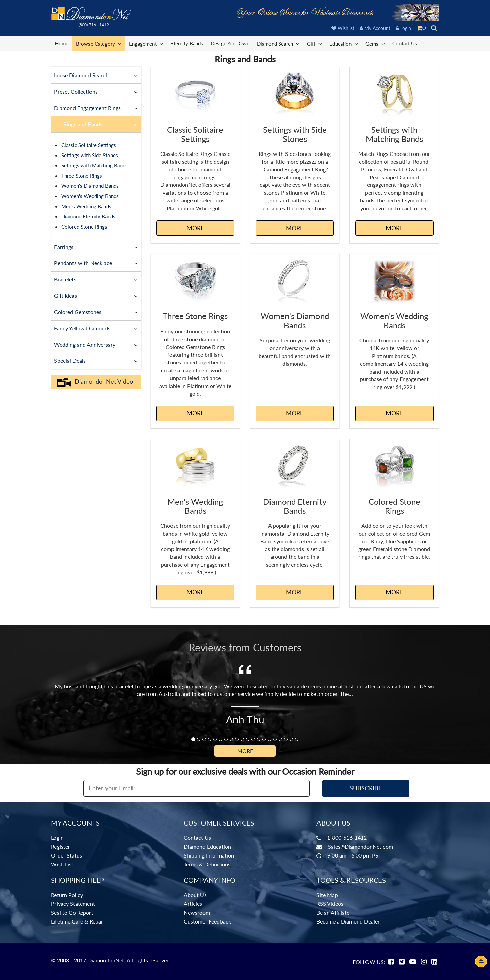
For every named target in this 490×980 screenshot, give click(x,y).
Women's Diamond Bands (90, 186)
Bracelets (96, 279)
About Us (195, 895)
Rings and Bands (100, 124)
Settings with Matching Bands (94, 165)
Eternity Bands (187, 43)
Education (344, 43)
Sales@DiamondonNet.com (361, 846)
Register (61, 846)
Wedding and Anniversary (96, 344)
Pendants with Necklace (96, 263)
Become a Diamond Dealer (348, 921)
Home (62, 43)
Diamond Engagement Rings (96, 108)
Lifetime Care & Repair (78, 921)
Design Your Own (230, 43)
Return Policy (67, 895)
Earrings (96, 247)
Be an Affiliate (333, 912)
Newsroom (197, 912)
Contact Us (405, 43)
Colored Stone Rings (84, 227)
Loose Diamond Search (96, 75)
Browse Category (99, 43)
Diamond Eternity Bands (88, 216)
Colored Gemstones (96, 312)
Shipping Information (209, 855)
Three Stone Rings (82, 176)
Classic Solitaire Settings (89, 145)
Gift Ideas (96, 295)
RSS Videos (330, 904)
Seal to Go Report (72, 912)
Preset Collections (96, 91)
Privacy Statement (73, 904)
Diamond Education (207, 846)
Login (403, 28)
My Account (375, 28)
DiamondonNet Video (95, 382)
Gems (375, 43)
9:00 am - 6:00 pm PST (354, 855)
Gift (314, 43)
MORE (195, 228)
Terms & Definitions (207, 864)
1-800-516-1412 (347, 838)
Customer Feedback (207, 921)
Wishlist (343, 28)
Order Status (67, 855)
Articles (193, 904)
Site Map (327, 895)
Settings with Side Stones (90, 155)
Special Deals (96, 360)
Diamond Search (278, 43)
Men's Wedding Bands (86, 206)
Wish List (62, 864)
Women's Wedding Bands (90, 196)
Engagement (146, 43)
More (245, 751)
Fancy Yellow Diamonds (96, 328)
